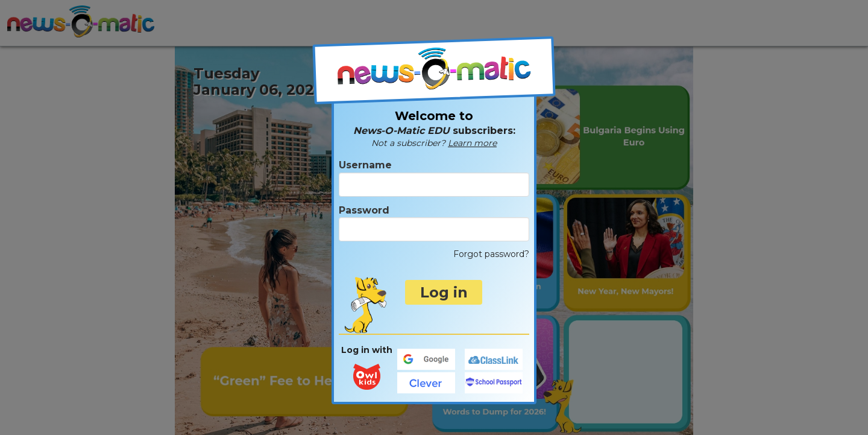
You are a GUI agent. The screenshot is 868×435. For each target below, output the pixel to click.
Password (434, 223)
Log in (444, 292)
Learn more (472, 143)
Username (434, 178)
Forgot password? (491, 254)
